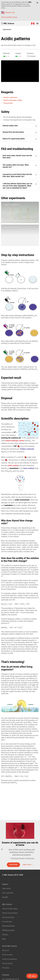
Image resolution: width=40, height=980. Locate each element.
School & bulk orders (10, 909)
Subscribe (13, 865)
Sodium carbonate (10, 97)
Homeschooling (8, 917)
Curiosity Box (7, 922)
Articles (5, 935)
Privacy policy (7, 963)
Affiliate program (8, 930)
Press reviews (7, 955)
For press (6, 968)
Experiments (7, 29)
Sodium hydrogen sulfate (13, 100)
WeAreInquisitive (8, 926)
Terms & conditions (9, 959)
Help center (7, 888)
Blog (4, 939)
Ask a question (8, 893)
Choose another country (9, 17)
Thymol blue (8, 103)
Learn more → (28, 865)
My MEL (5, 897)
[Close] (37, 3)
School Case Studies (10, 913)
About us (6, 950)
